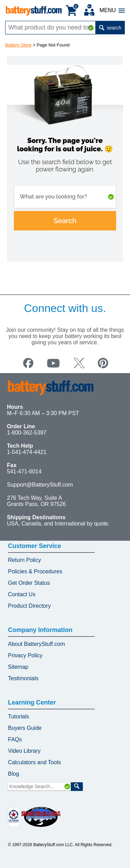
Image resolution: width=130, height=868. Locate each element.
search (110, 28)
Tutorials (19, 717)
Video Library (24, 751)
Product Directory (29, 606)
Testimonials (23, 678)
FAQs (15, 739)
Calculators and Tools (34, 762)
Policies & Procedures (35, 571)
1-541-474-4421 (27, 452)
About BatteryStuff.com (36, 644)
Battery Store (18, 45)
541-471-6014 (24, 471)
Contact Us (22, 594)
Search (65, 221)
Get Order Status (29, 583)
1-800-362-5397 (27, 433)
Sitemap (18, 667)
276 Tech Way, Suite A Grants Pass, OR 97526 (36, 501)
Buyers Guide (25, 728)
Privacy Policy (25, 655)
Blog (14, 774)
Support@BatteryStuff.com (40, 485)
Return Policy (24, 560)
